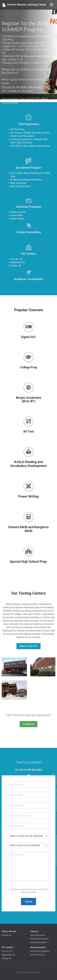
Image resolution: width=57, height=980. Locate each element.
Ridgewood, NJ (8, 955)
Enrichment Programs (39, 939)
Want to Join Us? (28, 646)
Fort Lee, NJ (7, 951)
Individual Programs (39, 942)
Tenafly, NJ (6, 958)
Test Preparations (38, 935)
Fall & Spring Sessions (40, 951)
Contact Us (28, 724)
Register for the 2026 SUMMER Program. (25, 27)
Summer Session (38, 955)
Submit (28, 902)
